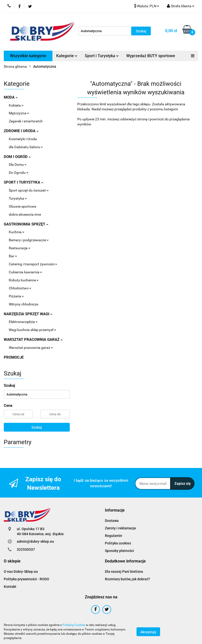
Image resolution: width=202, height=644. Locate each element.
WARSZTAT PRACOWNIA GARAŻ (33, 340)
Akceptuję (148, 632)
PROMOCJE (14, 357)
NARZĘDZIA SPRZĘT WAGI (28, 314)
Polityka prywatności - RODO (26, 579)
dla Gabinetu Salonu (26, 147)
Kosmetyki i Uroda (23, 139)
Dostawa (112, 521)
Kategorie (67, 56)
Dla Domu (18, 165)
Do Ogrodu (19, 173)
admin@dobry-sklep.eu (35, 541)
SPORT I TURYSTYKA (23, 182)
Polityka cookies (118, 543)
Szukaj (37, 427)
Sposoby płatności (119, 551)
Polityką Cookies (74, 625)
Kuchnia (17, 232)
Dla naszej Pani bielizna (124, 572)
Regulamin (114, 536)
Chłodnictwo (20, 288)
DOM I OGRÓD (17, 157)
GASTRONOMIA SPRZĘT (26, 224)
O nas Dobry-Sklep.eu (21, 572)
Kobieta (16, 105)
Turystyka (18, 198)
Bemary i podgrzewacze (29, 240)
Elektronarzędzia (23, 322)
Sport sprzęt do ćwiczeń (29, 190)
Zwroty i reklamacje (120, 528)
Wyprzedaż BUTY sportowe (151, 56)
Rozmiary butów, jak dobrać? (127, 579)
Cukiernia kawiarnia (25, 272)
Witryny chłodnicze (23, 304)
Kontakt (10, 587)
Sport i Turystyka (102, 56)
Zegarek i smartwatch (26, 121)
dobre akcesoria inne (25, 214)
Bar (13, 256)
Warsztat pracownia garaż (31, 348)
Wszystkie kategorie (28, 56)
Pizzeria (16, 296)
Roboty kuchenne (24, 280)
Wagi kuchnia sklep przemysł (32, 330)
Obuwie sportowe (22, 206)
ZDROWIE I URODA (21, 131)
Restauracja (20, 248)
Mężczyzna (19, 113)
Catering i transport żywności (33, 264)
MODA (11, 97)
